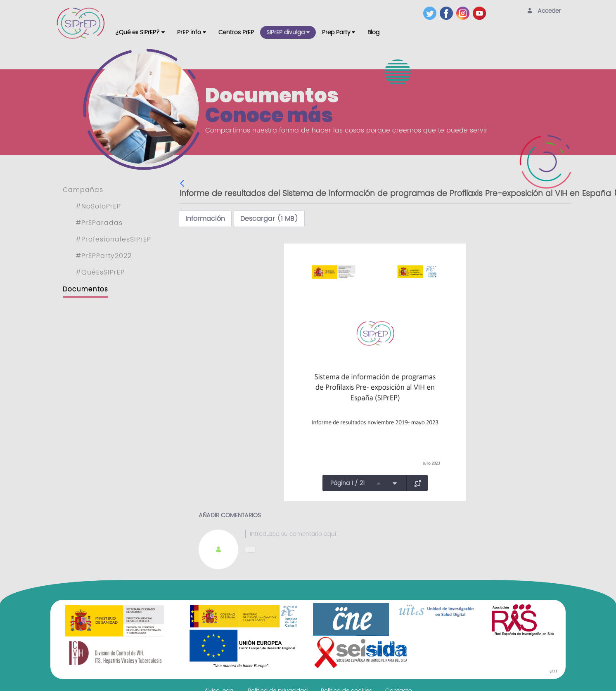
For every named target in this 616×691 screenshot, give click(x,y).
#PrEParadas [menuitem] (99, 223)
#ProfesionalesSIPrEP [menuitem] (113, 239)
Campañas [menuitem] (83, 190)
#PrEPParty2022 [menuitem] (104, 256)
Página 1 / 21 (347, 483)
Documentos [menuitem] (85, 289)
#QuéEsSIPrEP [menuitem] (100, 272)
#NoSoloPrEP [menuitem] (98, 206)
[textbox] (398, 534)
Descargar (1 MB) (269, 219)
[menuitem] (140, 32)
